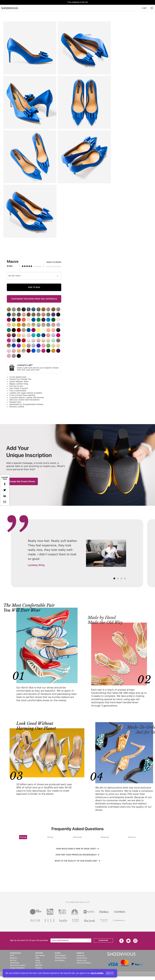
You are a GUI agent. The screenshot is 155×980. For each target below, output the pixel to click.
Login (144, 8)
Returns (132, 837)
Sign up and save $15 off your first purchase (29, 940)
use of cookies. (97, 973)
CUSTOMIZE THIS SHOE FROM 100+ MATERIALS (34, 299)
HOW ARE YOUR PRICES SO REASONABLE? (78, 855)
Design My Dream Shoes (22, 481)
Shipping (105, 837)
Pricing (23, 837)
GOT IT (110, 973)
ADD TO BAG (34, 287)
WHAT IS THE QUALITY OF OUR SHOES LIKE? (77, 861)
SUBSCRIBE (103, 940)
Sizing (50, 837)
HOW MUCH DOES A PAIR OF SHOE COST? (78, 849)
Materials (77, 837)
